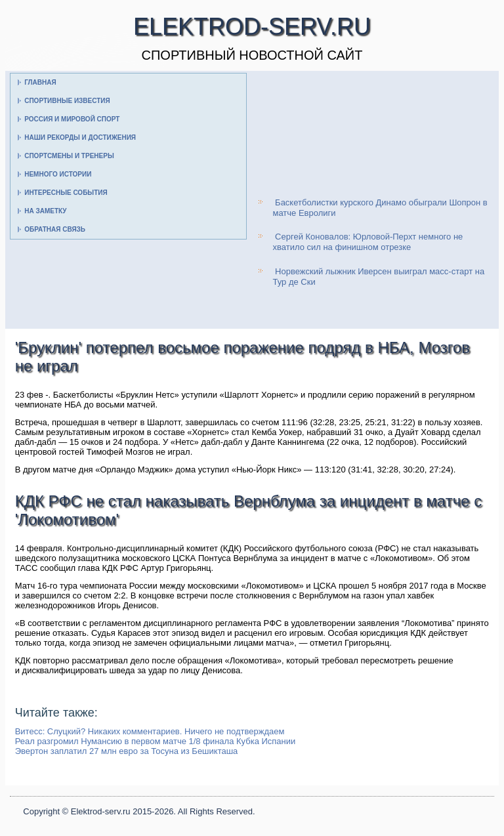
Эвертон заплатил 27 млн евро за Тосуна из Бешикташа (127, 751)
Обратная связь (55, 229)
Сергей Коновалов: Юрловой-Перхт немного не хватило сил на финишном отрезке (367, 242)
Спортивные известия (67, 101)
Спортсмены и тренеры (69, 156)
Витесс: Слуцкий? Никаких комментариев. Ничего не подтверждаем (150, 731)
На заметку (45, 211)
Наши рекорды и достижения (80, 137)
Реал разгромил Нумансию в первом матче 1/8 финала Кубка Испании (156, 741)
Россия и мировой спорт (72, 119)
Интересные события (66, 193)
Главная (40, 82)
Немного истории (58, 174)
